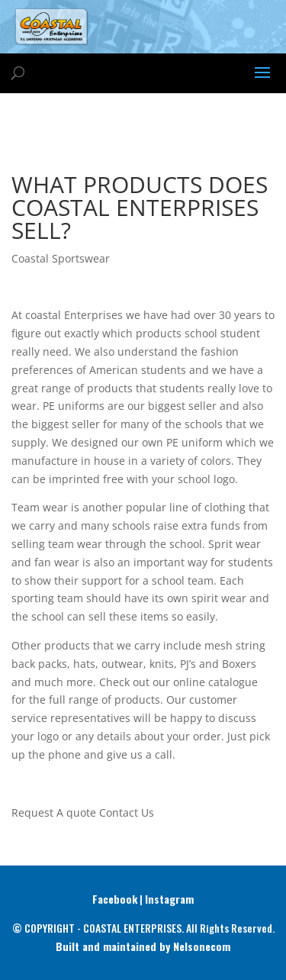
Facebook (115, 899)
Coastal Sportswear (61, 258)
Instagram (169, 899)
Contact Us (127, 812)
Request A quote (54, 812)
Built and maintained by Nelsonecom (143, 946)
